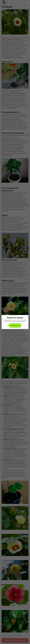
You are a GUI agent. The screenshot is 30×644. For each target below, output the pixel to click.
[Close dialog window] (28, 2)
